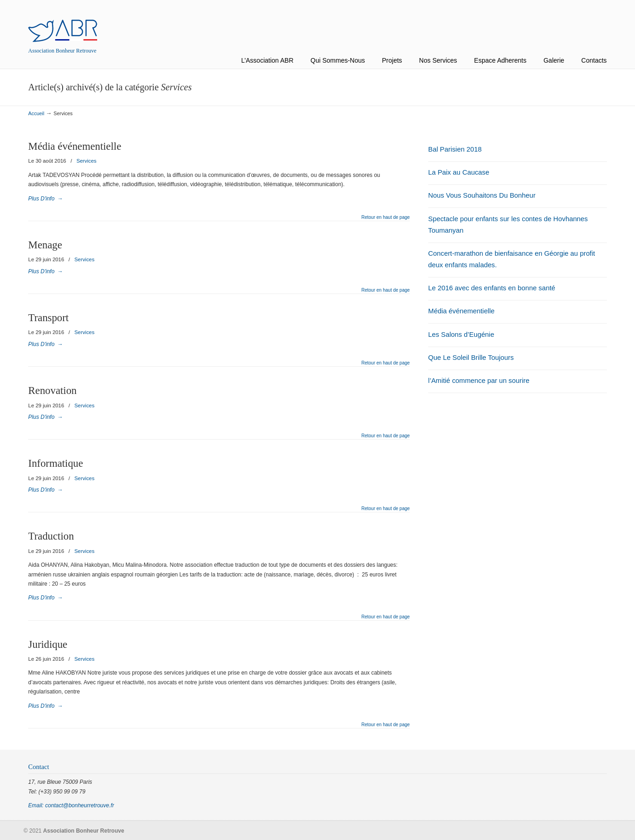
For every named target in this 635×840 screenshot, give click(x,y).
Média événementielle (75, 146)
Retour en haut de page (386, 217)
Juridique (48, 644)
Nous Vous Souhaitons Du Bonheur (482, 195)
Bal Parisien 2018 (455, 149)
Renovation (52, 391)
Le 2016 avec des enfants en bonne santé (492, 288)
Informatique (55, 463)
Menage (45, 245)
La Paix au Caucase (459, 172)
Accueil (36, 113)
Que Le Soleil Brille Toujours (471, 358)
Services (87, 161)
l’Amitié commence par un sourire (479, 381)
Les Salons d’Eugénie (461, 335)
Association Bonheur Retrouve (63, 22)
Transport (48, 318)
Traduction (51, 536)
